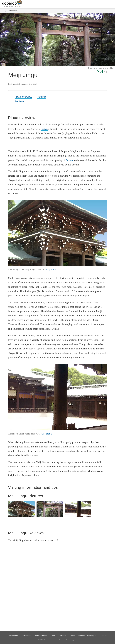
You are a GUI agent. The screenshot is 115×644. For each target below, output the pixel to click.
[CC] (51, 270)
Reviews (19, 101)
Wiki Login (92, 636)
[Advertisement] (58, 569)
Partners (63, 636)
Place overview (23, 97)
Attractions (12, 11)
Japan (69, 160)
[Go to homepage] (12, 5)
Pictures (42, 97)
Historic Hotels (41, 636)
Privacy (82, 636)
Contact (104, 636)
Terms (72, 636)
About (53, 636)
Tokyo (44, 129)
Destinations (13, 636)
